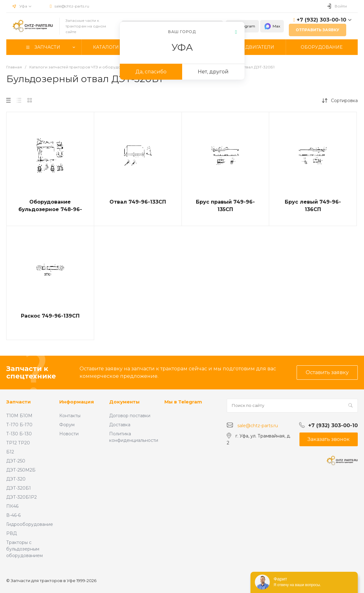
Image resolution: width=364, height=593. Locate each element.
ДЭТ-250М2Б (21, 470)
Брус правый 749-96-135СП (225, 206)
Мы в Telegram (183, 402)
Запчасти (19, 402)
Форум (67, 425)
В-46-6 (13, 515)
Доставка (120, 425)
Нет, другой (213, 72)
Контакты (70, 416)
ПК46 (12, 506)
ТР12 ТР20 (18, 443)
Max (272, 26)
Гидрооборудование (30, 524)
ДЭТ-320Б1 (19, 488)
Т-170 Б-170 (19, 425)
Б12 (10, 452)
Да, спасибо (151, 72)
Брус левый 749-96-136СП (313, 206)
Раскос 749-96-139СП (50, 316)
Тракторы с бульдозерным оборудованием (24, 549)
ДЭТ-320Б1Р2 (22, 497)
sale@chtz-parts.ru (72, 6)
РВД (12, 533)
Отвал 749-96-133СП (138, 202)
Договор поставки (130, 416)
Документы (124, 402)
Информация (77, 402)
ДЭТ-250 (16, 461)
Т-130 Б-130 (19, 434)
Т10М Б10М (19, 416)
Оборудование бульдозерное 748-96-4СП (50, 209)
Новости (69, 434)
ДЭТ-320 (16, 479)
